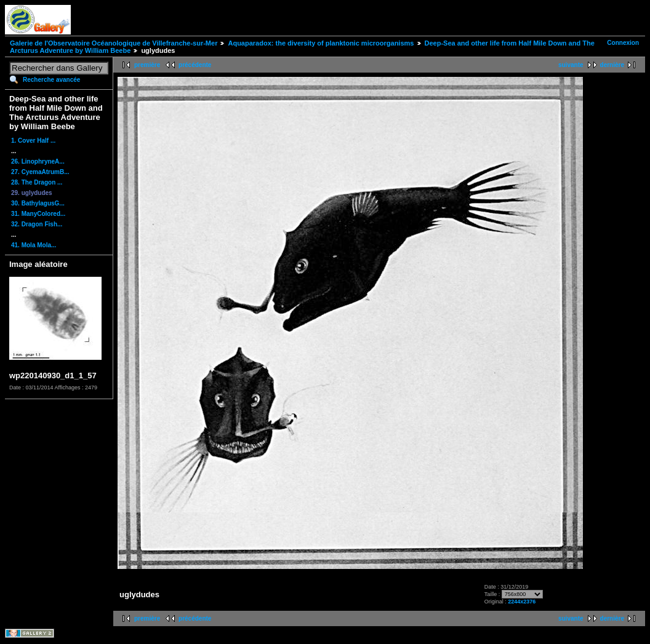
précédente (195, 65)
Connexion (623, 43)
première (147, 65)
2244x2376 (522, 602)
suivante (571, 65)
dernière (612, 65)
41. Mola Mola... (34, 245)
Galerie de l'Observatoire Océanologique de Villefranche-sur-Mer (114, 43)
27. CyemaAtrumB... (40, 172)
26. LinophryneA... (38, 161)
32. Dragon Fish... (37, 224)
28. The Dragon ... (37, 182)
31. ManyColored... (38, 214)
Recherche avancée (51, 80)
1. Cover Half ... (33, 141)
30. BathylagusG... (38, 203)
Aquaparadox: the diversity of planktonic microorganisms (321, 43)
